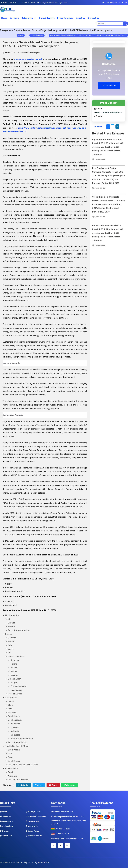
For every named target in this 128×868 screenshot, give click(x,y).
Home (4, 18)
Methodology (6, 826)
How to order (32, 826)
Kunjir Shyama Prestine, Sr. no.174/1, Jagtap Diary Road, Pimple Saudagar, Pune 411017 (69, 820)
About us (81, 18)
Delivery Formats (34, 836)
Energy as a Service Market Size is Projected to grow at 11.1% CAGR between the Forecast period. (88, 35)
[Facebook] (120, 3)
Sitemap (4, 831)
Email (53, 785)
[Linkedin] (127, 3)
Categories (29, 18)
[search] (126, 24)
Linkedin (24, 785)
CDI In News (6, 836)
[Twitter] (123, 3)
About (3, 812)
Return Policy (32, 831)
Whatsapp (69, 785)
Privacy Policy (33, 812)
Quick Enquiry (110, 3)
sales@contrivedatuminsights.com (52, 3)
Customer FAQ (33, 821)
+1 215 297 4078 (27, 3)
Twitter (39, 785)
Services (14, 18)
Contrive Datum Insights (62, 812)
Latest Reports (47, 18)
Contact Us (94, 18)
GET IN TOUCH (109, 86)
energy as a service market (28, 59)
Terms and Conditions (36, 817)
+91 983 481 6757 (9, 3)
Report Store (6, 821)
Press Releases (65, 18)
